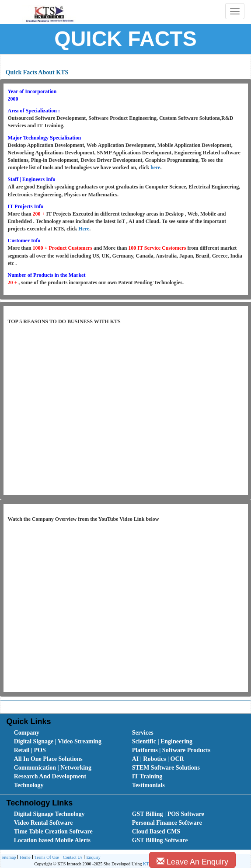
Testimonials (148, 785)
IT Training (147, 776)
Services (143, 733)
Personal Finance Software (167, 823)
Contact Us (72, 858)
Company (27, 733)
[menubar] (128, 759)
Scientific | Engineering (162, 741)
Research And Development (50, 776)
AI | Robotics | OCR (158, 759)
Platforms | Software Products (171, 750)
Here (84, 229)
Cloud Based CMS (156, 831)
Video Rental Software (44, 823)
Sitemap (9, 857)
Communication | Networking (53, 768)
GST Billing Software (160, 840)
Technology (29, 785)
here (155, 167)
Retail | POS (30, 750)
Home (24, 858)
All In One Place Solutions (48, 759)
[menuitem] (63, 733)
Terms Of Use (46, 858)
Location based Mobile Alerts (52, 840)
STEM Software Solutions (166, 768)
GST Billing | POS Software (168, 814)
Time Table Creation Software (53, 831)
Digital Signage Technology (49, 814)
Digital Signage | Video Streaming (58, 741)
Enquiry (92, 858)
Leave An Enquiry (192, 862)
